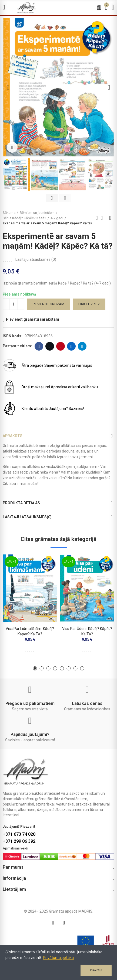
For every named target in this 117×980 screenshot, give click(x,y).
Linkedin (71, 346)
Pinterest (61, 346)
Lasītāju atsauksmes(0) (27, 517)
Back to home (103, 218)
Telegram (82, 346)
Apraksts (13, 436)
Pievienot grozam (49, 304)
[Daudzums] (14, 304)
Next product (110, 218)
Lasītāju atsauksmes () (36, 259)
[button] (8, 87)
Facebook (39, 346)
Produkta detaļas (21, 503)
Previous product (97, 218)
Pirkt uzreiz (89, 304)
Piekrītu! (96, 970)
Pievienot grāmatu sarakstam (33, 319)
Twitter (50, 346)
